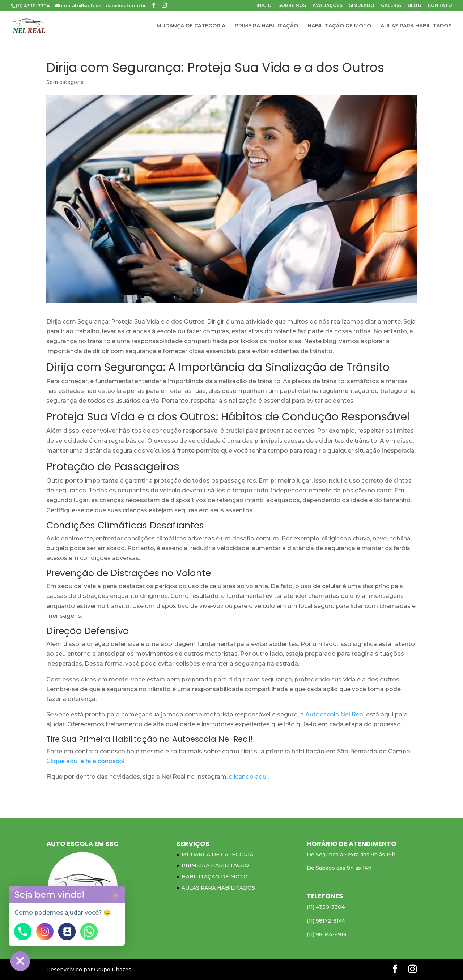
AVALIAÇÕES (328, 6)
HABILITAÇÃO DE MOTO (339, 26)
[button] (117, 895)
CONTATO (440, 6)
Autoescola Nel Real (335, 714)
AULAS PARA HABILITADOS (416, 26)
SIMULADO (362, 6)
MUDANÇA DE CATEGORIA (191, 26)
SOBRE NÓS (292, 6)
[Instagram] (45, 932)
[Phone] (23, 932)
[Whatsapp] (89, 932)
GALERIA (391, 6)
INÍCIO (264, 6)
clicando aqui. (249, 777)
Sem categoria (65, 82)
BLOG (414, 6)
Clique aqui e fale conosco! (85, 761)
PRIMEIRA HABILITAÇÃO (266, 26)
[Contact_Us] (67, 932)
